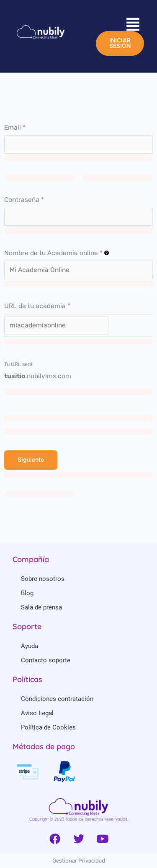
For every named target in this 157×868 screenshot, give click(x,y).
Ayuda (30, 646)
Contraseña (24, 200)
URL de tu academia (37, 306)
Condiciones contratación (57, 699)
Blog (27, 593)
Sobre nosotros (43, 579)
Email (15, 128)
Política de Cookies (48, 727)
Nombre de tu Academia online (57, 253)
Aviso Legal (37, 713)
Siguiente (31, 460)
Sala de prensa (41, 607)
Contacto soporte (46, 660)
